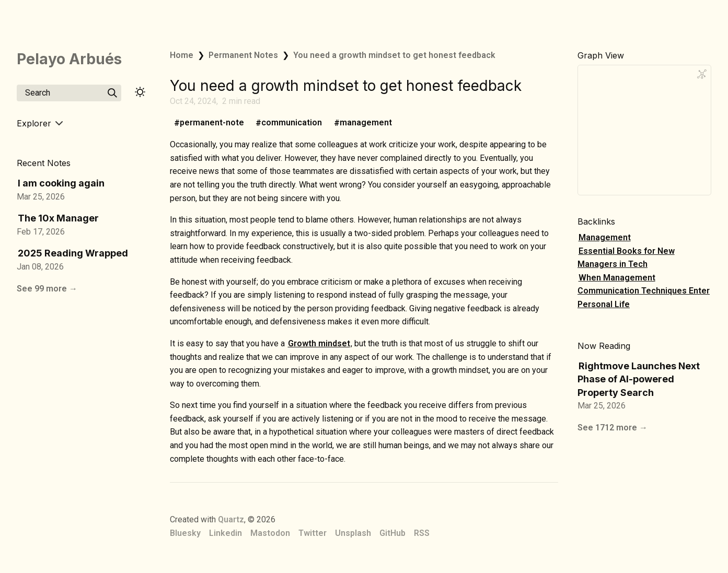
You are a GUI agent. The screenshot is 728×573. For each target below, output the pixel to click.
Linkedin (226, 533)
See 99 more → (47, 289)
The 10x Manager (58, 218)
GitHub (392, 533)
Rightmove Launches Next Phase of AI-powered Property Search (639, 379)
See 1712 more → (613, 428)
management (366, 123)
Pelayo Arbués (69, 59)
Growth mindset (319, 343)
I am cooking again (61, 183)
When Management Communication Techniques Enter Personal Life (644, 291)
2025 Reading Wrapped (73, 253)
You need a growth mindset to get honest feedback (394, 55)
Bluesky (185, 533)
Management (605, 237)
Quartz (231, 519)
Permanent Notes (243, 55)
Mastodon (270, 533)
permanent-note (212, 123)
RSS (422, 533)
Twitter (313, 533)
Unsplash (353, 533)
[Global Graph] (702, 74)
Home (182, 55)
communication (292, 123)
